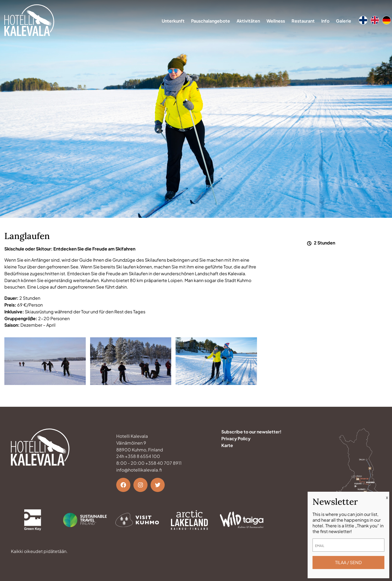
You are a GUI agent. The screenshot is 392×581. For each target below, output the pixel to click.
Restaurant (303, 21)
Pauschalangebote (211, 21)
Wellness (276, 21)
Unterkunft (173, 21)
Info (325, 21)
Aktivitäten (248, 21)
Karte (227, 445)
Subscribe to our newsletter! (251, 432)
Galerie (344, 21)
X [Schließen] (387, 498)
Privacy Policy (236, 438)
